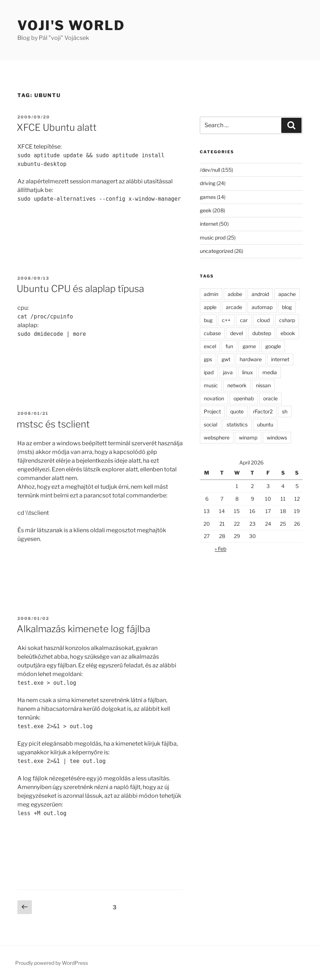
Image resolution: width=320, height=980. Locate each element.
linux (248, 372)
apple (210, 307)
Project (212, 411)
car (244, 320)
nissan (263, 385)
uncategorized (216, 251)
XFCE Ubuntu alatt (57, 127)
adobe (235, 294)
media (270, 372)
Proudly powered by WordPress (52, 963)
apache (287, 294)
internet (209, 224)
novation (214, 398)
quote (237, 411)
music (211, 385)
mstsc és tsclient (53, 424)
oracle (270, 398)
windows (277, 437)
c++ (226, 320)
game (249, 346)
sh (285, 411)
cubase (212, 333)
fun (229, 346)
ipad (209, 372)
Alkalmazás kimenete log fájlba (83, 629)
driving (208, 183)
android (260, 294)
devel (237, 333)
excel (210, 346)
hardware (251, 359)
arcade (234, 307)
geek (206, 210)
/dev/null (210, 170)
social (210, 424)
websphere (217, 437)
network (237, 385)
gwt (226, 359)
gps (208, 359)
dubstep (262, 333)
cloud (263, 320)
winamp (248, 437)
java (228, 372)
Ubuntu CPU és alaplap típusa (80, 289)
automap (262, 307)
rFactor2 (263, 411)
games (208, 197)
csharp (287, 320)
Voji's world (71, 25)
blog (287, 307)
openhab (244, 398)
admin (211, 294)
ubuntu (265, 424)
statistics (237, 424)
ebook (288, 333)
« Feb (220, 549)
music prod (213, 237)
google (273, 346)
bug (208, 320)
